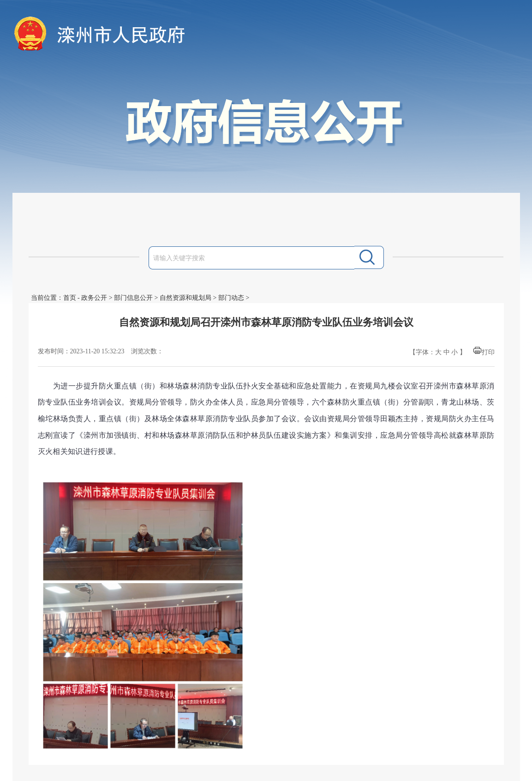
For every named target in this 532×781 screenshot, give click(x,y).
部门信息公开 (133, 298)
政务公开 (94, 298)
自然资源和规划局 (185, 298)
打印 (488, 352)
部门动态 (231, 298)
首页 (70, 298)
